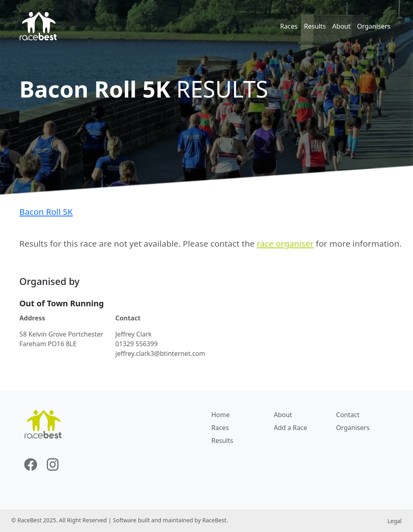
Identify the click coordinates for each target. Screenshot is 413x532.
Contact (348, 415)
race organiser (285, 243)
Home (221, 415)
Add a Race (291, 428)
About (341, 26)
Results (315, 26)
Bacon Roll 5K (46, 212)
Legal (395, 521)
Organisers (374, 26)
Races (289, 26)
